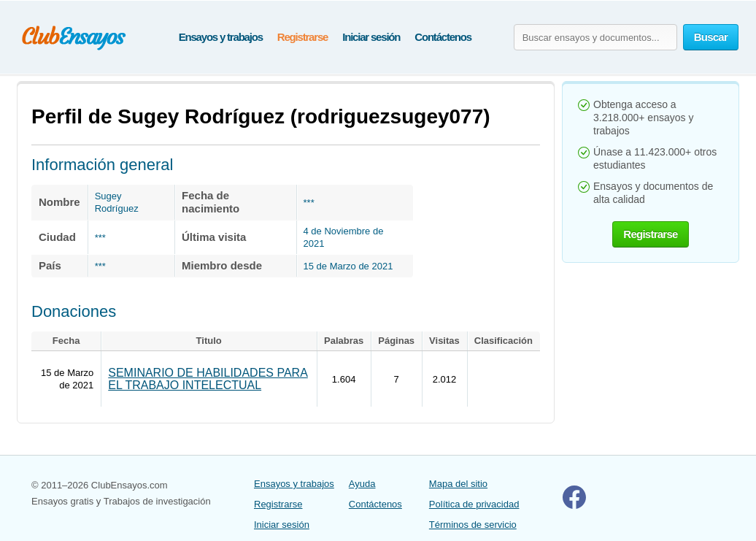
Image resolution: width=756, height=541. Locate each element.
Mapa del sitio (458, 484)
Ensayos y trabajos (221, 37)
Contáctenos (443, 37)
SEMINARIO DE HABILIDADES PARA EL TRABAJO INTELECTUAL (208, 379)
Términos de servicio (473, 525)
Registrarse (302, 37)
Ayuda (362, 484)
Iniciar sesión (371, 37)
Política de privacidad (474, 504)
